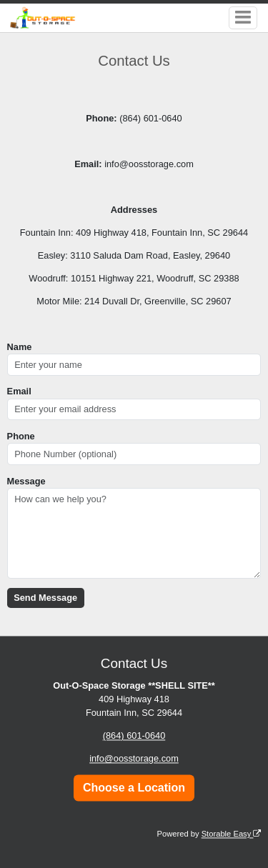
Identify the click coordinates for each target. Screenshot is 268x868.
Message (26, 481)
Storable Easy (232, 834)
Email (19, 391)
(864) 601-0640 (134, 736)
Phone (21, 436)
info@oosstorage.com (134, 759)
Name (20, 347)
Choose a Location (134, 788)
